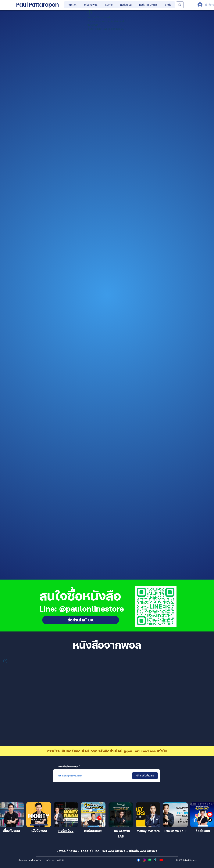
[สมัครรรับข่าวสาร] (145, 776)
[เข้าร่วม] (39, 815)
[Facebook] (138, 860)
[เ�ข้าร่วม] (121, 815)
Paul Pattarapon (37, 5)
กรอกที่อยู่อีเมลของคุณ (68, 766)
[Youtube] (161, 860)
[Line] (150, 860)
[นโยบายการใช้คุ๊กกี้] (55, 860)
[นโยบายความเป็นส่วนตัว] (29, 860)
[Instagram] (144, 860)
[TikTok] (155, 860)
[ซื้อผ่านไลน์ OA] (81, 620)
